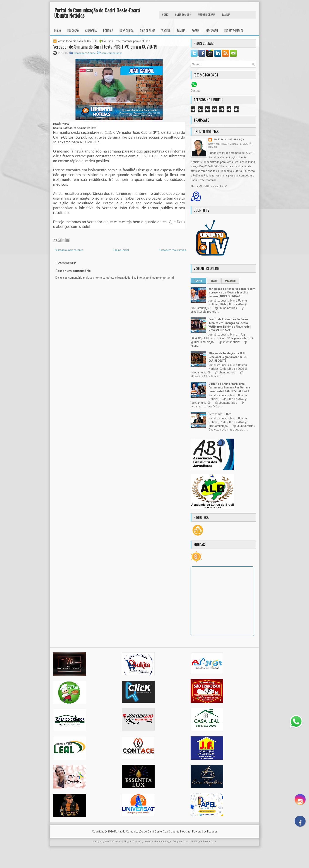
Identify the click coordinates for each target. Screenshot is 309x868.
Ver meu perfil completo (209, 186)
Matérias (230, 281)
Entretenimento (234, 31)
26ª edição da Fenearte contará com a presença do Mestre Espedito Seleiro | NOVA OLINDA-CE (232, 292)
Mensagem (212, 31)
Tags (214, 281)
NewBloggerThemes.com (203, 841)
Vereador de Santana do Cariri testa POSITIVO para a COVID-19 (105, 47)
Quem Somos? (183, 14)
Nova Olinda (126, 31)
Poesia (195, 31)
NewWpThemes (113, 841)
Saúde (92, 53)
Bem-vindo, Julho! (220, 414)
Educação (73, 31)
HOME (165, 14)
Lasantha (149, 841)
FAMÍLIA (226, 14)
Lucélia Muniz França (229, 140)
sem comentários (112, 53)
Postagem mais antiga (172, 250)
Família (181, 31)
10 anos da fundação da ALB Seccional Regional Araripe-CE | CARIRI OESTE (228, 357)
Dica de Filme (147, 31)
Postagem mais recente (69, 250)
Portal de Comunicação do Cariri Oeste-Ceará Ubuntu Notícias (97, 13)
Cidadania (91, 31)
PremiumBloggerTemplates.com (172, 841)
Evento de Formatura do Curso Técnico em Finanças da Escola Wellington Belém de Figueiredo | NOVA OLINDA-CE (230, 325)
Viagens (166, 31)
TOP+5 (198, 281)
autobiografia (207, 14)
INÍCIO (58, 31)
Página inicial (121, 250)
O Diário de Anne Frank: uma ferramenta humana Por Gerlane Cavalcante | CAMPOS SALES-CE (229, 387)
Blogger (212, 832)
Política (108, 31)
